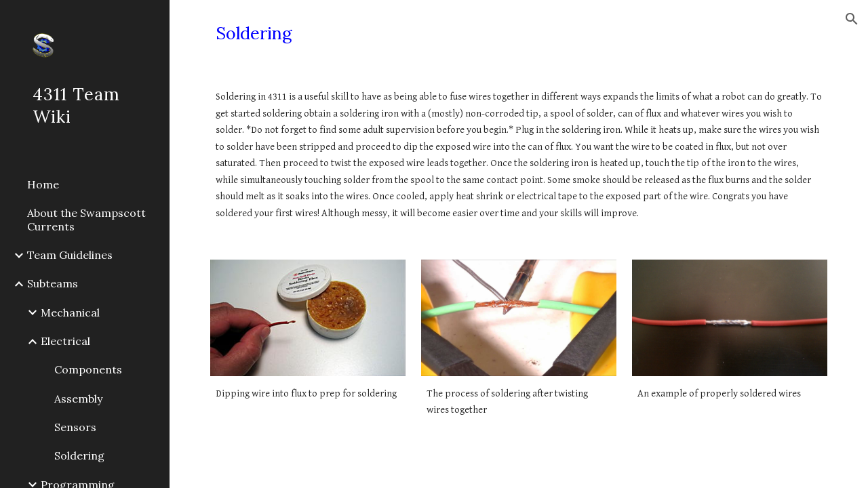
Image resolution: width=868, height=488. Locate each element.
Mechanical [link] (70, 312)
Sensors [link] (75, 427)
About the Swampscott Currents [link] (86, 219)
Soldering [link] (79, 455)
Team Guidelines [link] (70, 255)
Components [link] (88, 369)
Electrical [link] (65, 341)
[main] (519, 34)
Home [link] (43, 184)
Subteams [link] (53, 283)
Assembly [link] (78, 399)
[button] (852, 19)
